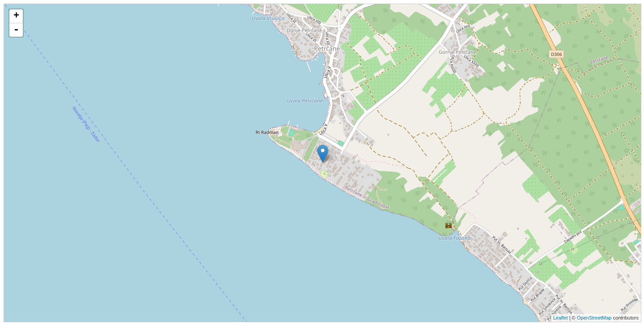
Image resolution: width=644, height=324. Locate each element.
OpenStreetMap (594, 318)
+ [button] (16, 16)
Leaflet (561, 318)
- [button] (16, 30)
